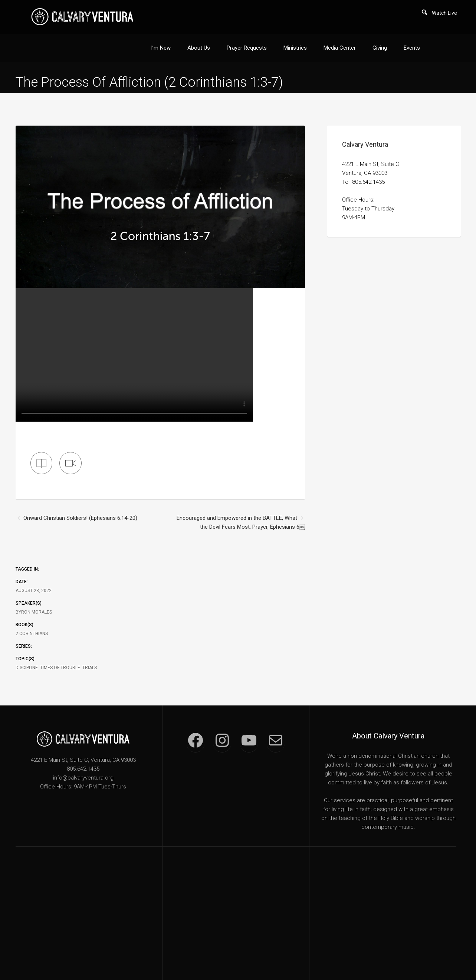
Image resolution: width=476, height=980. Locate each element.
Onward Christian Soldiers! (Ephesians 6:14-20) (80, 511)
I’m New (161, 40)
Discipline (27, 661)
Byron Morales (34, 605)
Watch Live (444, 13)
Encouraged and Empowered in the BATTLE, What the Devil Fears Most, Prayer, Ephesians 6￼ (241, 515)
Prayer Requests (247, 40)
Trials (90, 661)
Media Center (340, 40)
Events (412, 40)
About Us (199, 40)
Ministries (295, 40)
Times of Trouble (60, 661)
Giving (380, 40)
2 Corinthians (32, 627)
